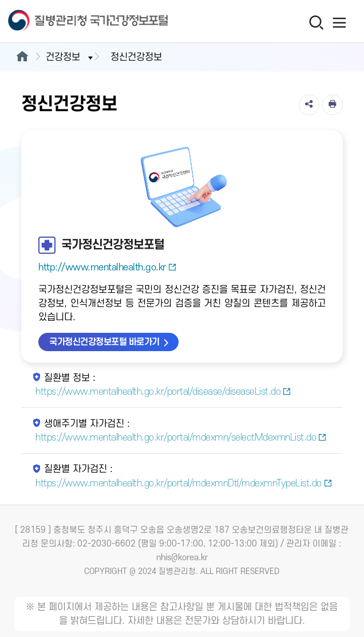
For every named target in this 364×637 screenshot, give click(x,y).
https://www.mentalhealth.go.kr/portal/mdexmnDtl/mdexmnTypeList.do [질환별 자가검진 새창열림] (184, 483)
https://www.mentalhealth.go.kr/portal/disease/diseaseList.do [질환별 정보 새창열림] (163, 392)
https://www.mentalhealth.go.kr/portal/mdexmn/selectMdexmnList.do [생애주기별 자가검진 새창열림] (181, 438)
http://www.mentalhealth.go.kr (107, 268)
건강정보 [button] (70, 57)
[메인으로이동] (22, 57)
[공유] (309, 105)
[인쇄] (333, 105)
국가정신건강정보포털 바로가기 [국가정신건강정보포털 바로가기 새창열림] (104, 342)
